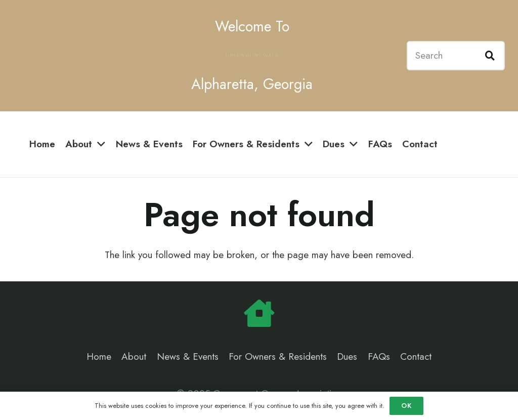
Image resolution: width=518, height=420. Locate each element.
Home (99, 356)
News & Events (188, 356)
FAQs (379, 356)
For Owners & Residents (278, 356)
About (134, 356)
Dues (347, 356)
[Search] (456, 55)
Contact (416, 356)
